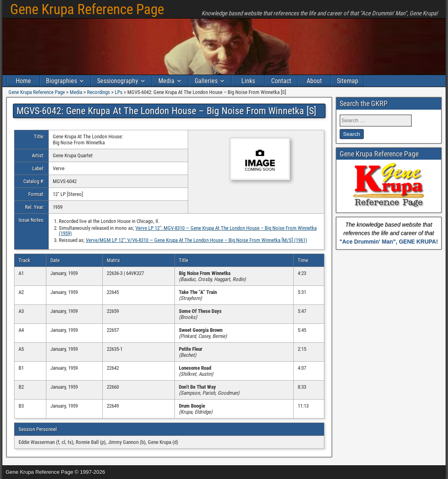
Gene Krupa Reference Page (87, 9)
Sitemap (347, 81)
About (314, 81)
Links (248, 81)
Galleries (206, 81)
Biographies (61, 81)
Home (23, 81)
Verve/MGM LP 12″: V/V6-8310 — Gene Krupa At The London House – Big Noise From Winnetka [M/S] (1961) (196, 240)
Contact (281, 81)
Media (166, 81)
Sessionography (118, 81)
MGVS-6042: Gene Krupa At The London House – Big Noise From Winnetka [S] (166, 111)
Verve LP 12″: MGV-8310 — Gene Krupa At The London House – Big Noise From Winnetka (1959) (188, 231)
